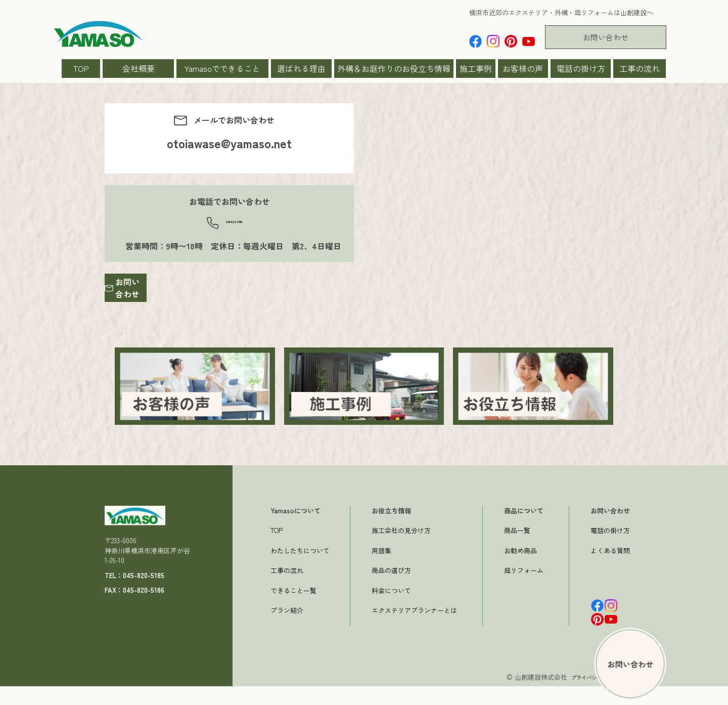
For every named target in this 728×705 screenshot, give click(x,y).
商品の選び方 (391, 589)
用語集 (381, 569)
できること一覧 (293, 609)
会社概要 (139, 68)
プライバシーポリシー (589, 696)
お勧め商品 (520, 569)
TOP (81, 68)
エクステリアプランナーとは (414, 629)
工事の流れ (640, 68)
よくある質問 (610, 569)
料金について (391, 609)
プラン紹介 (287, 629)
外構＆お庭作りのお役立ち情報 (394, 68)
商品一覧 (517, 549)
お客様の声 (523, 68)
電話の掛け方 (581, 68)
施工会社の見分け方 (401, 549)
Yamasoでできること (222, 68)
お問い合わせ (606, 37)
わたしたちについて (300, 569)
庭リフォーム (524, 589)
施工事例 (476, 68)
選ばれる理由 (301, 68)
